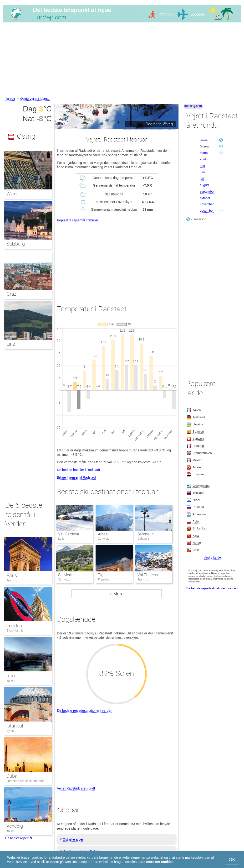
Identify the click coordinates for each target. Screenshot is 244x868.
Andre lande (213, 557)
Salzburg (16, 244)
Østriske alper (73, 839)
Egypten (198, 474)
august (205, 185)
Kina (196, 536)
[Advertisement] (122, 60)
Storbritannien (16, 630)
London (14, 626)
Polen (196, 521)
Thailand (198, 493)
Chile (196, 550)
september (207, 191)
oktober (205, 198)
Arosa (103, 534)
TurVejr (10, 99)
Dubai (12, 776)
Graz (11, 294)
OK (232, 860)
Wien (12, 194)
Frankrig (12, 580)
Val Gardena (69, 534)
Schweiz (198, 439)
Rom (11, 676)
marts (204, 153)
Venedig (15, 826)
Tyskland (199, 417)
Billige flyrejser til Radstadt (76, 477)
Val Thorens (148, 575)
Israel (196, 500)
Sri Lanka (199, 528)
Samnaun (146, 534)
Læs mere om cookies (156, 862)
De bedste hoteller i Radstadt (79, 470)
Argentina (199, 514)
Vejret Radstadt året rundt (76, 788)
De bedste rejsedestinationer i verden (85, 711)
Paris (12, 575)
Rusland (198, 507)
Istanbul (15, 726)
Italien (10, 681)
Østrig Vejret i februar (35, 99)
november (207, 204)
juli (202, 179)
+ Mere (117, 594)
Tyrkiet (11, 731)
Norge (197, 543)
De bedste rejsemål (19, 838)
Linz (11, 344)
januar (204, 140)
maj (202, 166)
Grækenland (201, 486)
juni (202, 172)
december (207, 211)
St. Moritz (66, 575)
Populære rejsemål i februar (78, 220)
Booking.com (193, 106)
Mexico (197, 460)
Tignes (104, 575)
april (203, 159)
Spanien (198, 431)
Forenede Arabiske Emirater (25, 781)
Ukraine (198, 424)
